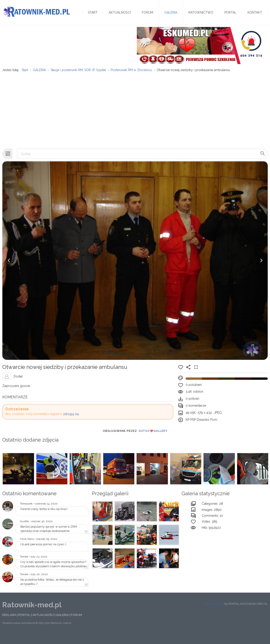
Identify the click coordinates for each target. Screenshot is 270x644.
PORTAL (24, 623)
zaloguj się (71, 423)
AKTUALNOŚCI (43, 623)
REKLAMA (9, 623)
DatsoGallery (153, 440)
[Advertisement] (135, 117)
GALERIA (62, 623)
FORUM (76, 623)
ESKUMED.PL (215, 612)
